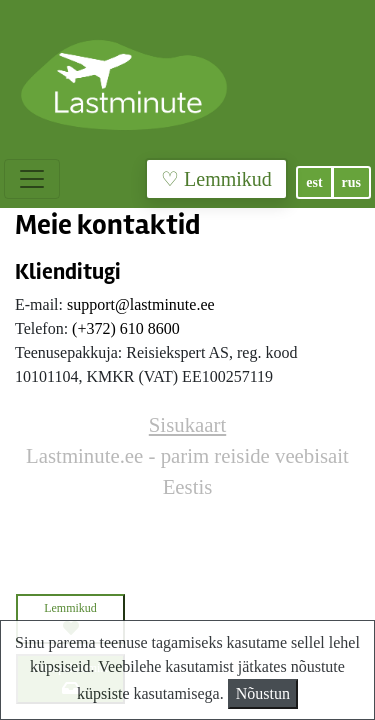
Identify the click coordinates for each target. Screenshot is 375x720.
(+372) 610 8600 (126, 328)
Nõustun (263, 693)
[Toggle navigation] (32, 179)
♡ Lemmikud (216, 179)
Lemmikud (70, 619)
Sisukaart (187, 424)
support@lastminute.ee (141, 304)
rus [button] (351, 182)
